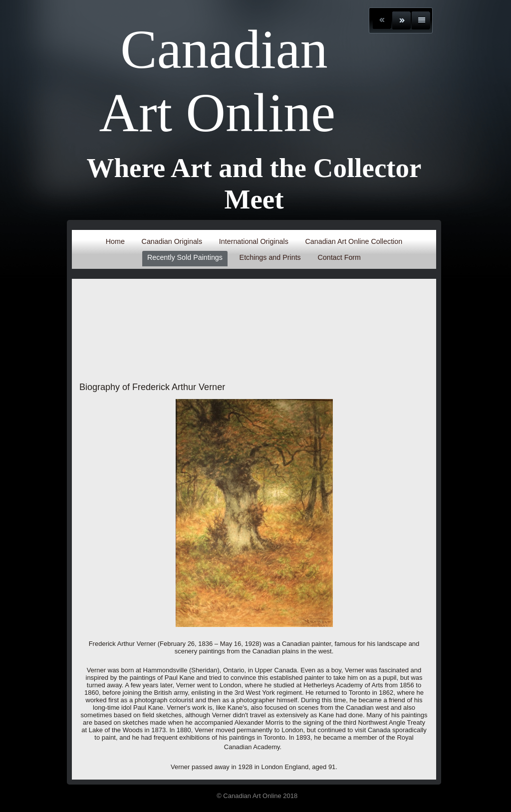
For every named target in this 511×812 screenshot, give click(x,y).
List (421, 20)
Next (401, 20)
